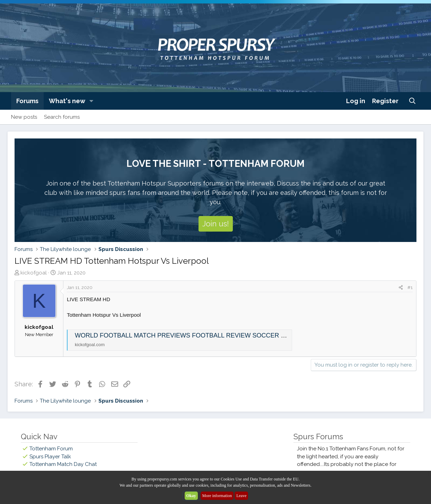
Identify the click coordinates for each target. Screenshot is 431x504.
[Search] (412, 101)
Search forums (62, 117)
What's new (67, 101)
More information (217, 496)
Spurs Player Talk (50, 457)
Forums (27, 101)
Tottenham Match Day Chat (63, 464)
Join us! (216, 224)
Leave (241, 496)
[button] (91, 101)
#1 (410, 287)
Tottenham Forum (51, 449)
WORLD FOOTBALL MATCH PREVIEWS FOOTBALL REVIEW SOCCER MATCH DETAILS (202, 335)
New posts (24, 117)
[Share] (401, 288)
